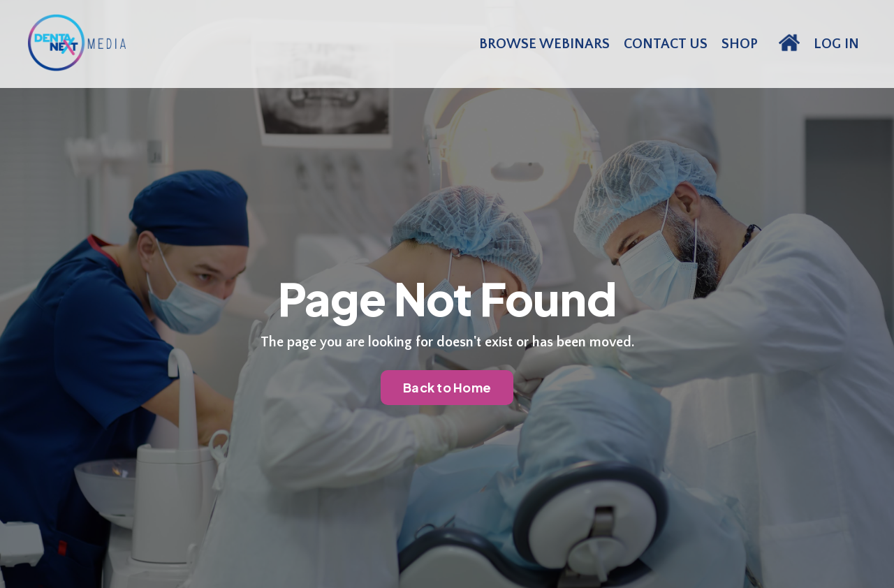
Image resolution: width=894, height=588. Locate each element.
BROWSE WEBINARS (544, 44)
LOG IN (836, 44)
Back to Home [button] (447, 387)
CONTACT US (666, 44)
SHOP (740, 44)
